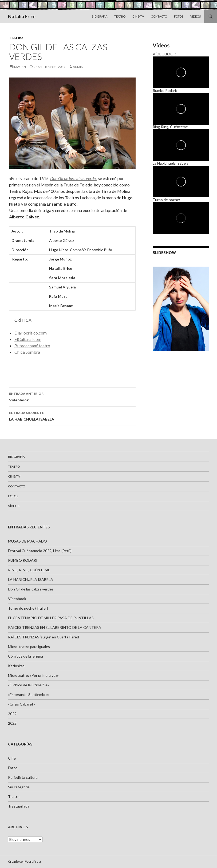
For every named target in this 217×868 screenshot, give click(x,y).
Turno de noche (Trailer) (28, 608)
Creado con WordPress (25, 861)
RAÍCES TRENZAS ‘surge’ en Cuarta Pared (44, 637)
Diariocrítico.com (31, 333)
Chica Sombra (27, 352)
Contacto (159, 16)
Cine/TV (138, 16)
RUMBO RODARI (23, 560)
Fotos (179, 16)
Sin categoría (19, 787)
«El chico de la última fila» (28, 685)
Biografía (99, 16)
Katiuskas (16, 666)
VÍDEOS (196, 16)
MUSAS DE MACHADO (27, 541)
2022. (13, 714)
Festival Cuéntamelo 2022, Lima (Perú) (40, 551)
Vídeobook (72, 396)
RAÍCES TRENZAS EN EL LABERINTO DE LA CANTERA (55, 627)
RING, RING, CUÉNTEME (29, 570)
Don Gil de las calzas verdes (31, 589)
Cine (12, 758)
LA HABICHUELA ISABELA (72, 415)
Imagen (20, 67)
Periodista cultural (23, 777)
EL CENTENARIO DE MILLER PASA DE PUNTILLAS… (52, 618)
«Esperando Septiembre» (29, 694)
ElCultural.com (28, 339)
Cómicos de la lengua (25, 656)
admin (78, 67)
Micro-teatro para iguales (29, 647)
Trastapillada (19, 806)
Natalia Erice (22, 17)
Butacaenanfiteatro (32, 346)
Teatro (120, 16)
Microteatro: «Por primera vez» (33, 675)
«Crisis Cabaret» (21, 704)
